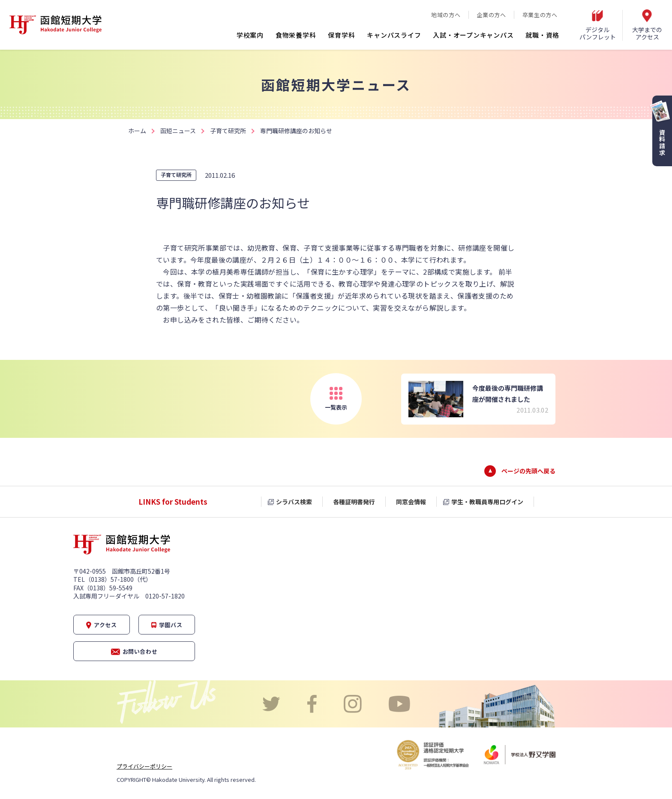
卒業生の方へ (540, 15)
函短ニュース (178, 131)
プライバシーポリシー (144, 766)
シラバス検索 (294, 502)
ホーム (137, 131)
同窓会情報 (411, 502)
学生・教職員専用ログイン (487, 502)
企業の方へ (491, 15)
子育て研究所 (228, 131)
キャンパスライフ (394, 35)
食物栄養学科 (296, 35)
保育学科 (341, 35)
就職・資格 (542, 35)
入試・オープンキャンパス (473, 35)
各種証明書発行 (354, 502)
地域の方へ (446, 15)
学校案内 (250, 35)
